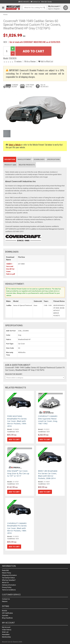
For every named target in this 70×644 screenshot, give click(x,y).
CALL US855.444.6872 (44, 86)
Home (5, 14)
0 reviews (18, 61)
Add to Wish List (46, 61)
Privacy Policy (7, 587)
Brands (5, 611)
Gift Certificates (7, 613)
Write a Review (30, 61)
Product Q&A (10, 165)
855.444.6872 (24, 2)
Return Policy (7, 573)
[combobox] (35, 378)
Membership (6, 637)
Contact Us (35, 2)
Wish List (5, 632)
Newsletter (6, 634)
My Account (6, 627)
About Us (5, 583)
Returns (5, 601)
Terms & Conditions (9, 590)
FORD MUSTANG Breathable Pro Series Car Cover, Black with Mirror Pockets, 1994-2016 (17, 421)
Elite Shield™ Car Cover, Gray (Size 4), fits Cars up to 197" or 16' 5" (18, 473)
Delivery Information (9, 585)
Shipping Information (9, 575)
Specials (5, 615)
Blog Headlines (7, 618)
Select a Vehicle (15, 145)
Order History (7, 630)
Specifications (53, 159)
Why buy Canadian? (9, 580)
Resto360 (5, 570)
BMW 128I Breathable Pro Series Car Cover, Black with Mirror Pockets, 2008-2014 (48, 475)
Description (10, 159)
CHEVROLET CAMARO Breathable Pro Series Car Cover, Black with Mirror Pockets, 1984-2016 (17, 528)
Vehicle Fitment (24, 159)
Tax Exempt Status (8, 578)
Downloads (39, 159)
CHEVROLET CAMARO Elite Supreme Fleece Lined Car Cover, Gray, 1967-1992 (48, 420)
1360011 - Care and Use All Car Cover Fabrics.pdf (11, 269)
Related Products (27, 165)
